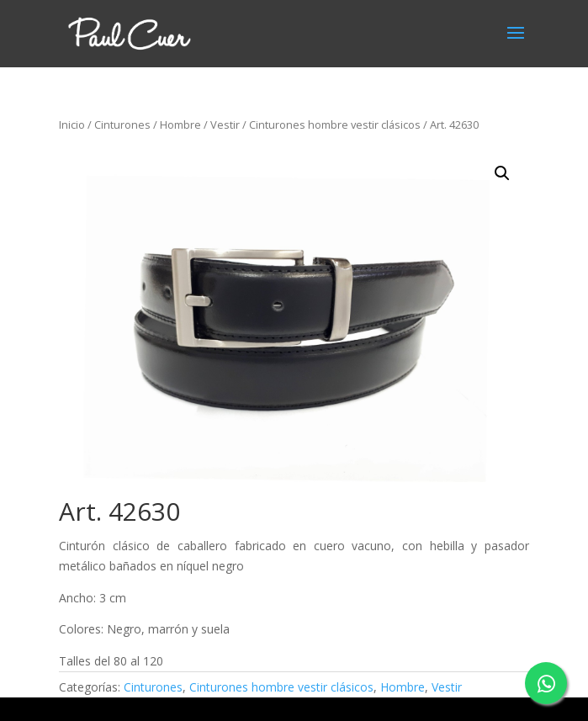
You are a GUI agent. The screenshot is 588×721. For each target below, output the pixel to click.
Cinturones (122, 125)
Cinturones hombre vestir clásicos (335, 125)
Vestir (225, 125)
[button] (502, 173)
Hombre (180, 125)
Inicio (72, 125)
